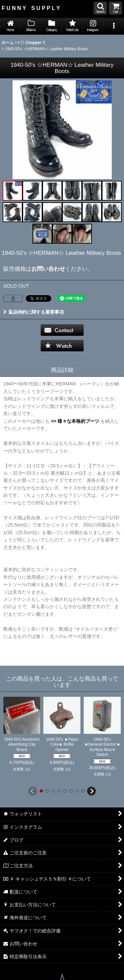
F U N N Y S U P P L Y (31, 8)
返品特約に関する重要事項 (34, 312)
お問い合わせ (48, 269)
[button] (100, 8)
